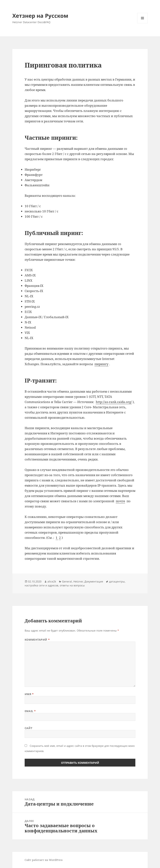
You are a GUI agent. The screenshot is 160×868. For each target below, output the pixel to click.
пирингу (101, 364)
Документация (94, 581)
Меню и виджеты (143, 23)
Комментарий (37, 640)
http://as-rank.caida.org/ (114, 402)
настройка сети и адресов (41, 585)
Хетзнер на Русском (40, 16)
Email (30, 711)
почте (120, 501)
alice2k (52, 581)
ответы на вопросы (72, 585)
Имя (29, 694)
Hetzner (78, 581)
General (67, 581)
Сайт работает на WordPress (44, 860)
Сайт (28, 728)
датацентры (117, 581)
